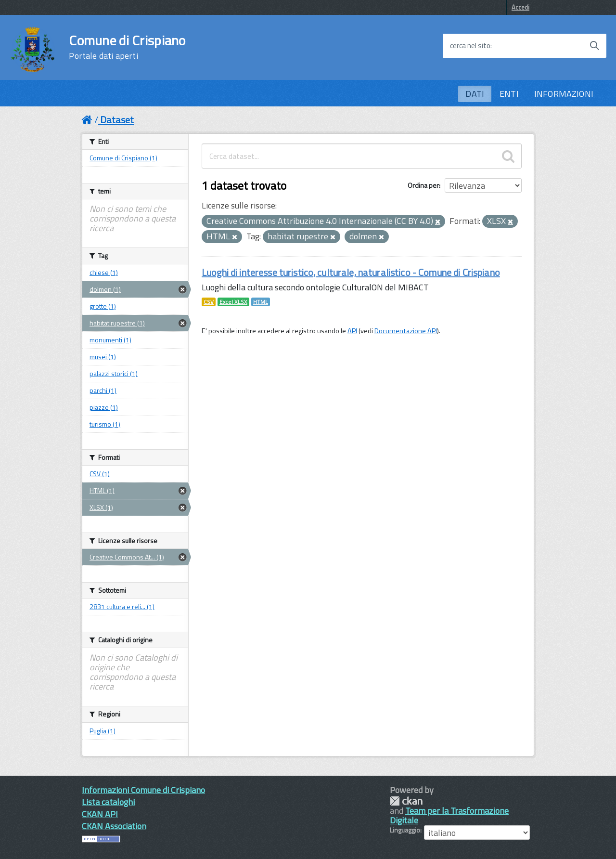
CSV (209, 302)
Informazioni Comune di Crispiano (143, 790)
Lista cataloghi (108, 802)
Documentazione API (406, 331)
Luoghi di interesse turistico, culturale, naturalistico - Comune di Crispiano (351, 272)
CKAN (406, 801)
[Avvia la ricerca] (594, 46)
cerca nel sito (470, 46)
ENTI (509, 94)
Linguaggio (405, 830)
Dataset (117, 120)
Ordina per (423, 185)
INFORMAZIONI (564, 94)
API (352, 331)
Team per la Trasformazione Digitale (449, 815)
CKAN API (100, 814)
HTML (261, 302)
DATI (475, 94)
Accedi (520, 7)
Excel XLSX (233, 302)
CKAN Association (114, 826)
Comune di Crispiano (127, 47)
